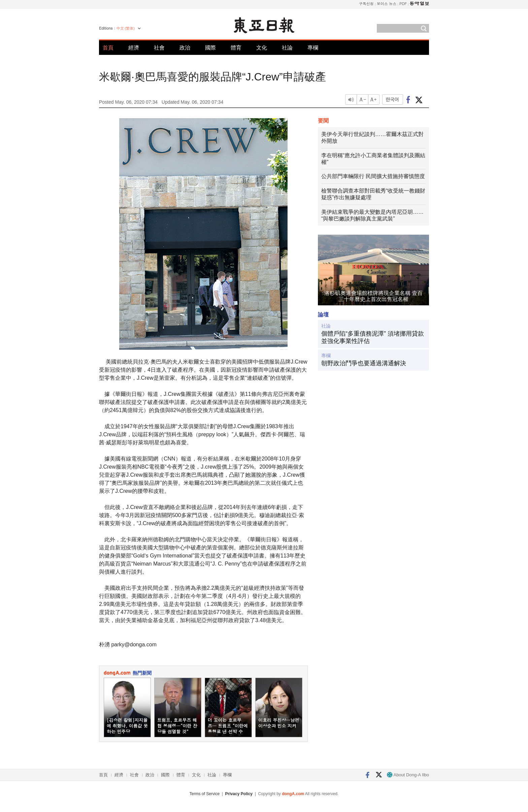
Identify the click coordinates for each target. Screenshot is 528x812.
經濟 (134, 48)
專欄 (313, 48)
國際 (210, 48)
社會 (159, 48)
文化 (262, 48)
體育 (236, 48)
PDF (403, 4)
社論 (287, 48)
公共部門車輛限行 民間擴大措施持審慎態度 (373, 176)
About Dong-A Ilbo (408, 775)
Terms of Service (205, 794)
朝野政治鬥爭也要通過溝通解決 (364, 363)
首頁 (108, 48)
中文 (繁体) (126, 28)
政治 (185, 48)
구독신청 (366, 4)
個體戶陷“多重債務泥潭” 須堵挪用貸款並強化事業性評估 (373, 337)
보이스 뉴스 (387, 4)
